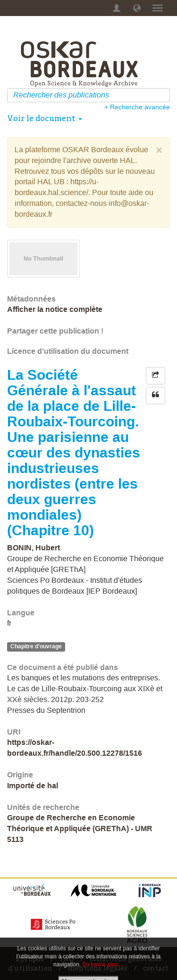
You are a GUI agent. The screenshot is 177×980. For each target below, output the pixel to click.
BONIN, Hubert (34, 548)
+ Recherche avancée (137, 107)
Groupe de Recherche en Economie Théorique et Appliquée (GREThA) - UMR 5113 (80, 829)
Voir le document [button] (45, 118)
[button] (137, 8)
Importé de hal (33, 786)
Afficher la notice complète (55, 309)
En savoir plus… (103, 964)
